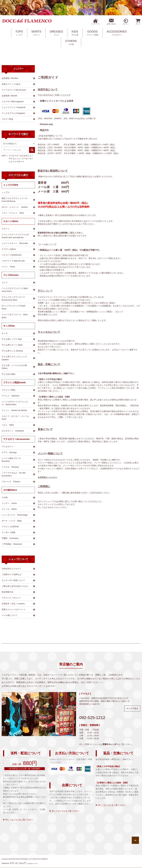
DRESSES (56, 33)
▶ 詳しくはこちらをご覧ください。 (19, 820)
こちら (48, 507)
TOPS (19, 33)
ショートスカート (16, 161)
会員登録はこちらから (47, 477)
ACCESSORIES (117, 33)
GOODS (92, 33)
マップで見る (132, 708)
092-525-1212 (92, 718)
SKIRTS (36, 33)
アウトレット (14, 159)
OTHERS (71, 42)
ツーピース (13, 156)
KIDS (75, 33)
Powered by (20, 863)
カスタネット (26, 156)
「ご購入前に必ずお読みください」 (75, 493)
